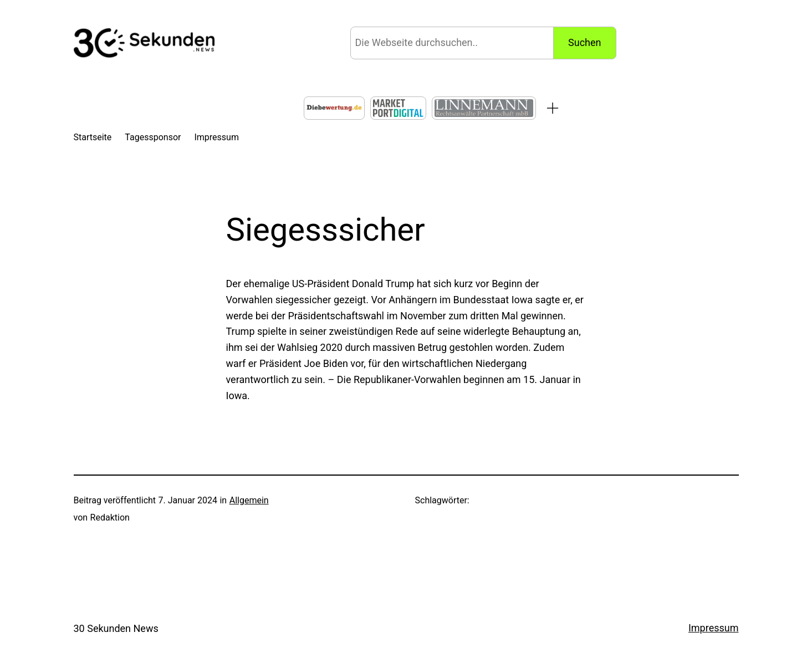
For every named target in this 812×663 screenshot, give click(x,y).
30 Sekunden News (116, 628)
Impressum (714, 628)
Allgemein (249, 500)
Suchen (584, 42)
